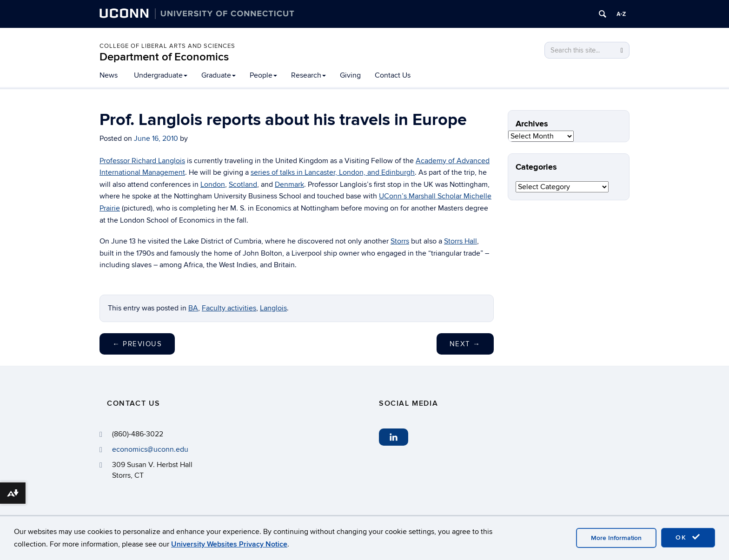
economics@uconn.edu (150, 449)
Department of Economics (164, 57)
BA (193, 308)
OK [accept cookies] (688, 537)
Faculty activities (229, 308)
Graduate (219, 75)
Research (308, 75)
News (109, 75)
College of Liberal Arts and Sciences (167, 46)
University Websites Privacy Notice (229, 544)
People (263, 75)
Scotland (243, 184)
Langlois (273, 308)
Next (465, 344)
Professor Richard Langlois (142, 161)
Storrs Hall (461, 241)
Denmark (289, 184)
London (213, 184)
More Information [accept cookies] (616, 538)
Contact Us (393, 75)
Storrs (400, 241)
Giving (350, 75)
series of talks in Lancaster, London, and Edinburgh (333, 172)
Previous (137, 344)
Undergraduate (161, 75)
